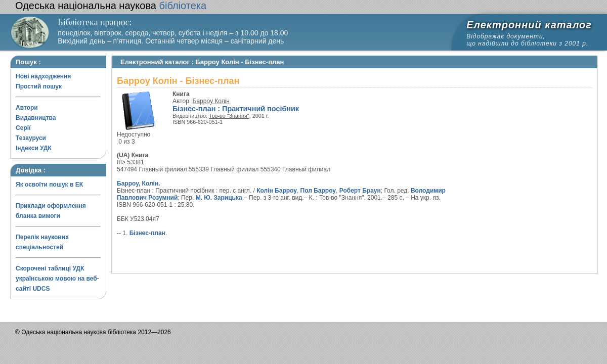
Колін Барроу (277, 191)
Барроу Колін (211, 101)
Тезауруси (31, 138)
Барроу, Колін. (138, 184)
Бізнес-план (147, 233)
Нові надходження (43, 76)
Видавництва (36, 118)
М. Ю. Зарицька (219, 198)
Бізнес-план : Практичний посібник (236, 109)
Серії (23, 128)
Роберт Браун (360, 191)
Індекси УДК (34, 148)
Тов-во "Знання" (229, 116)
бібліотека (111, 6)
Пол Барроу (318, 191)
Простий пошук (39, 86)
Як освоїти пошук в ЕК (49, 185)
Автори (27, 108)
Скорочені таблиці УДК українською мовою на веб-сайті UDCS (57, 279)
